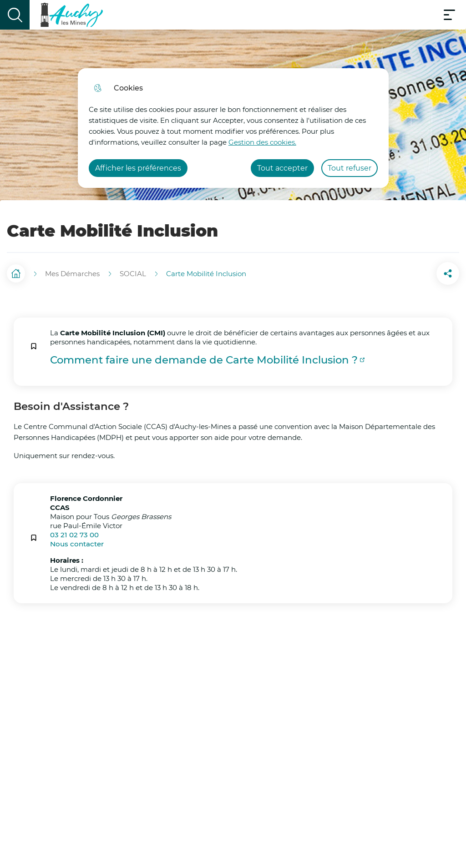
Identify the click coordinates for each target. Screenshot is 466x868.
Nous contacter (77, 539)
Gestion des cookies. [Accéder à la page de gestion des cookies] (262, 142)
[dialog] (233, 128)
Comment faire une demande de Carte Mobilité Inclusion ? (204, 356)
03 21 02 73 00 (74, 530)
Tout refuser (349, 168)
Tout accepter (282, 168)
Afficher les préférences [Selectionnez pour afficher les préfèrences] (138, 168)
